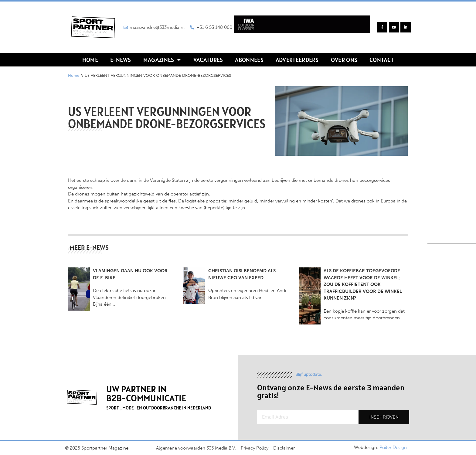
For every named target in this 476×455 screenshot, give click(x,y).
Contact (382, 60)
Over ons (344, 60)
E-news (121, 60)
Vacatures (208, 60)
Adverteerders (297, 60)
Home (90, 60)
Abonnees (249, 60)
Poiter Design (393, 447)
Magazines (162, 60)
